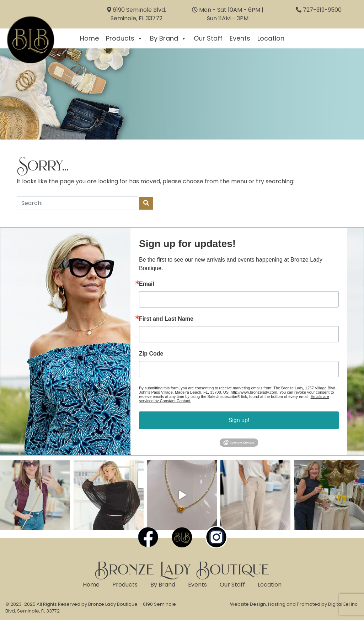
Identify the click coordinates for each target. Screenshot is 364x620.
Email (147, 284)
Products (124, 38)
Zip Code (151, 354)
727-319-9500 (322, 10)
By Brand (168, 38)
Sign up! (239, 420)
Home (89, 38)
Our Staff (208, 38)
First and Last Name (166, 319)
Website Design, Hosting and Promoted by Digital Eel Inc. (294, 604)
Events (240, 38)
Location (271, 38)
